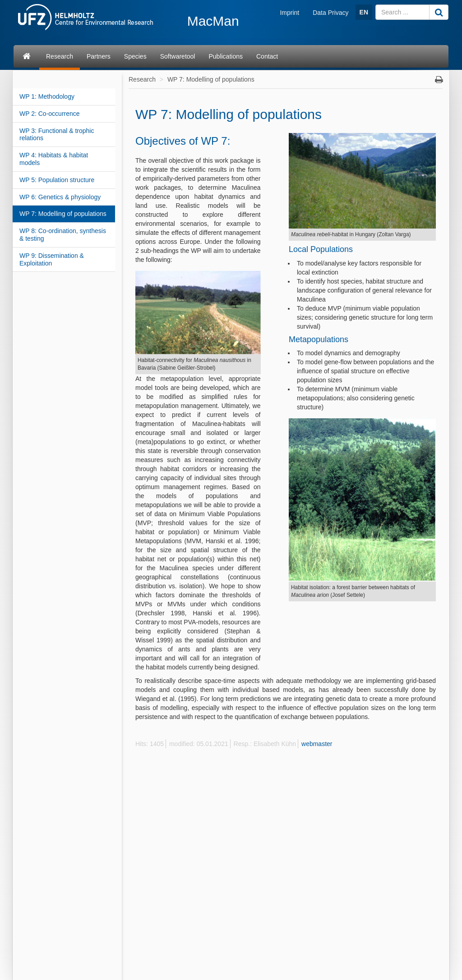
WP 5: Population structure (57, 180)
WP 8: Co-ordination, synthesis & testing (63, 235)
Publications (226, 56)
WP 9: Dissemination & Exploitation (52, 259)
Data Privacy (330, 13)
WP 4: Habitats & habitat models (54, 159)
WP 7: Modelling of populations (63, 214)
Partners (99, 56)
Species (135, 56)
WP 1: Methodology (47, 96)
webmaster (317, 744)
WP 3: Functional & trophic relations (57, 135)
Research (60, 56)
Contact (267, 56)
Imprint (289, 13)
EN (364, 12)
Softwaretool (178, 56)
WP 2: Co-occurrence (50, 114)
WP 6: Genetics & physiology (60, 197)
